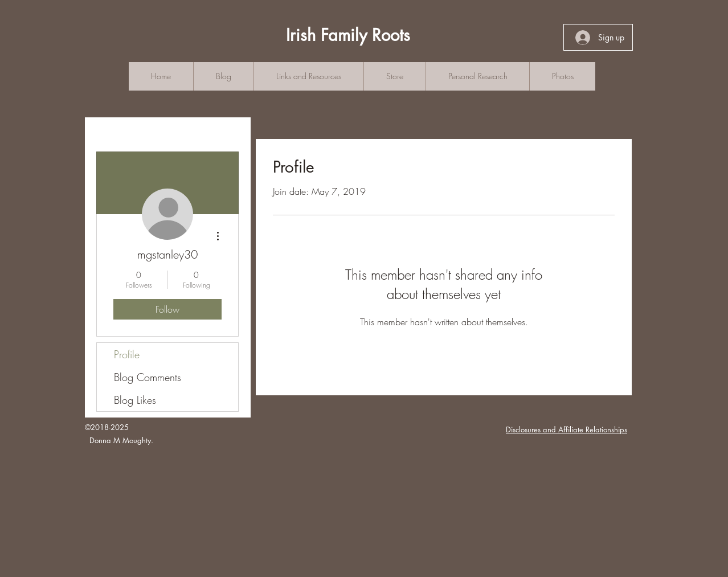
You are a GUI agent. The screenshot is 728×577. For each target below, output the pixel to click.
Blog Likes (135, 400)
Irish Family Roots (348, 35)
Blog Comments (148, 377)
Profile (127, 354)
